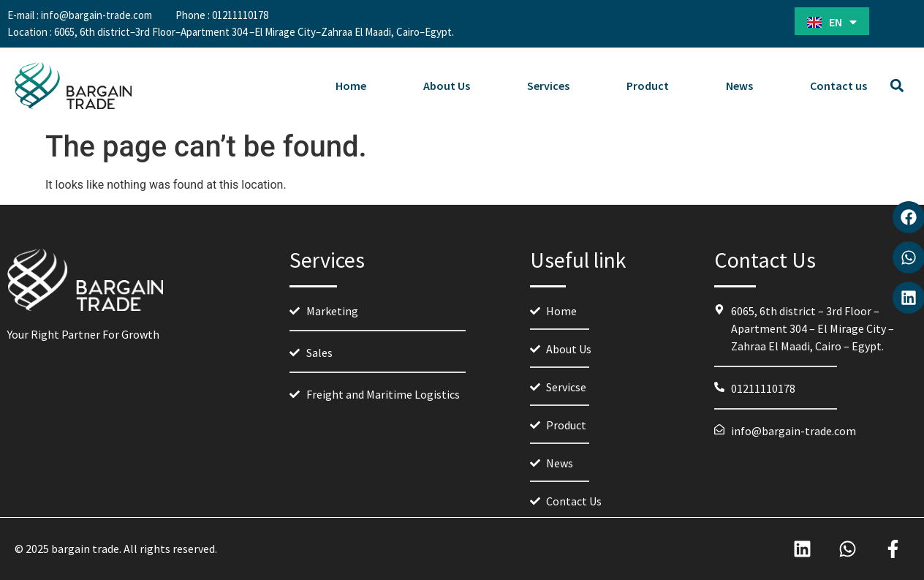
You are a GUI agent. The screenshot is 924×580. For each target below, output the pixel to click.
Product (648, 86)
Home (351, 86)
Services (548, 86)
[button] (897, 86)
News (739, 86)
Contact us (838, 86)
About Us (447, 86)
